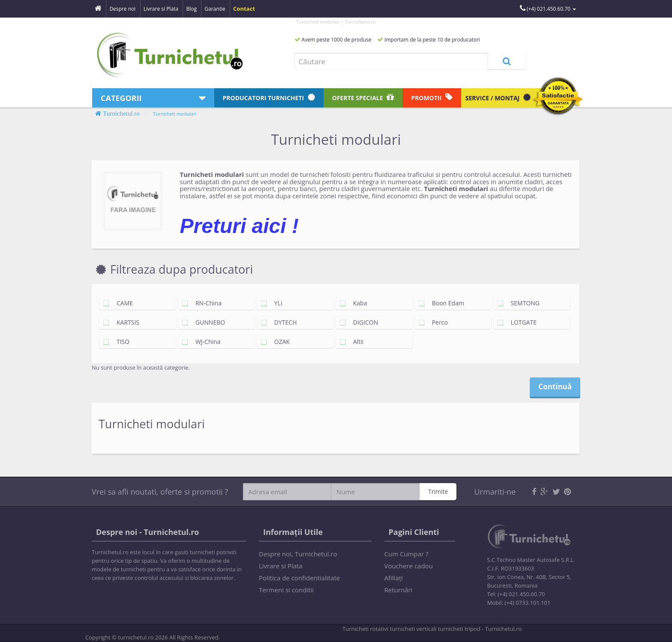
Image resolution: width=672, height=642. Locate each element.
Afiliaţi (394, 578)
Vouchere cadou (409, 566)
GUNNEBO (206, 322)
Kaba (356, 303)
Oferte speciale (363, 97)
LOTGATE (519, 322)
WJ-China (204, 342)
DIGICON (361, 322)
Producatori (269, 97)
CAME (120, 303)
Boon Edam (444, 303)
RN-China (204, 303)
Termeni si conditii (286, 590)
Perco (436, 322)
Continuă (555, 387)
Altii (354, 342)
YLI (274, 303)
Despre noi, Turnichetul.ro (298, 554)
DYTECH (281, 322)
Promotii (432, 97)
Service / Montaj (498, 97)
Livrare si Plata (281, 566)
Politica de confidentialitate (299, 578)
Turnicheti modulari (175, 114)
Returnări (399, 590)
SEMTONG (521, 303)
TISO (119, 342)
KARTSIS (124, 322)
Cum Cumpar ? (406, 554)
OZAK (278, 342)
